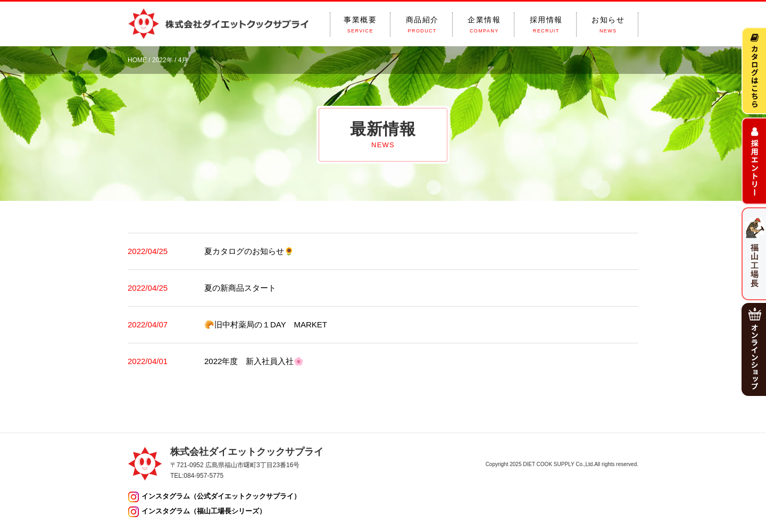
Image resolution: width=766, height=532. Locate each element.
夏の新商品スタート (240, 288)
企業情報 (484, 25)
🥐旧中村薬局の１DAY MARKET (266, 324)
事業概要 (360, 25)
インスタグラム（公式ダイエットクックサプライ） (221, 496)
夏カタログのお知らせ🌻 (249, 251)
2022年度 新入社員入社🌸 (254, 361)
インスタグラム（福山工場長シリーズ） (204, 511)
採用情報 (546, 25)
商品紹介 (422, 25)
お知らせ (608, 25)
